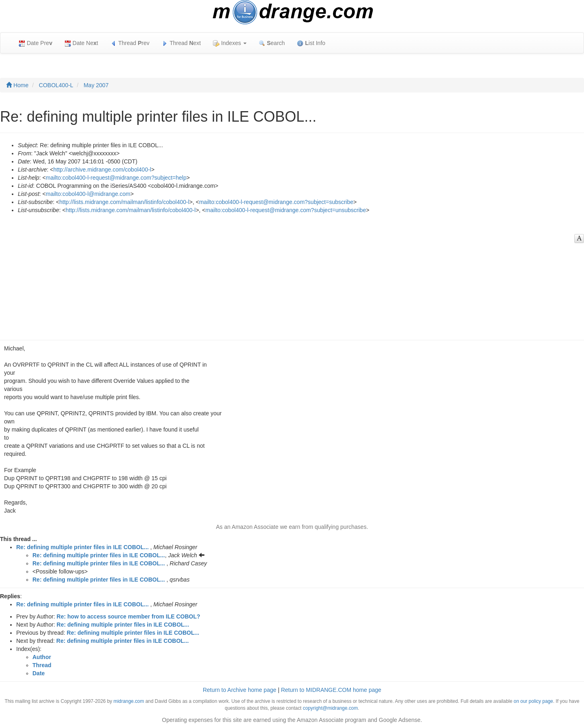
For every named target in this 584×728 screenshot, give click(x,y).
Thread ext (181, 43)
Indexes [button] (230, 43)
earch (272, 43)
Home (17, 85)
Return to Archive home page (239, 690)
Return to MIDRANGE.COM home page (331, 690)
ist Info (311, 43)
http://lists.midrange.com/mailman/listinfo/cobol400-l (124, 202)
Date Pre (35, 43)
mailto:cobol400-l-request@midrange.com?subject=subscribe (276, 202)
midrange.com (129, 701)
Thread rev (130, 43)
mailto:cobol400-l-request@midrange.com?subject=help (116, 178)
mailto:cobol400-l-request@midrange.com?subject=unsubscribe (286, 210)
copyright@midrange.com (331, 708)
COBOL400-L (56, 85)
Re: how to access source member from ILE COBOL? (129, 616)
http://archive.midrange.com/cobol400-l (102, 170)
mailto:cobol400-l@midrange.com (88, 194)
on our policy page (534, 701)
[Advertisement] (288, 275)
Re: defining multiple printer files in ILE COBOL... (83, 547)
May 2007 (96, 85)
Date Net (81, 43)
